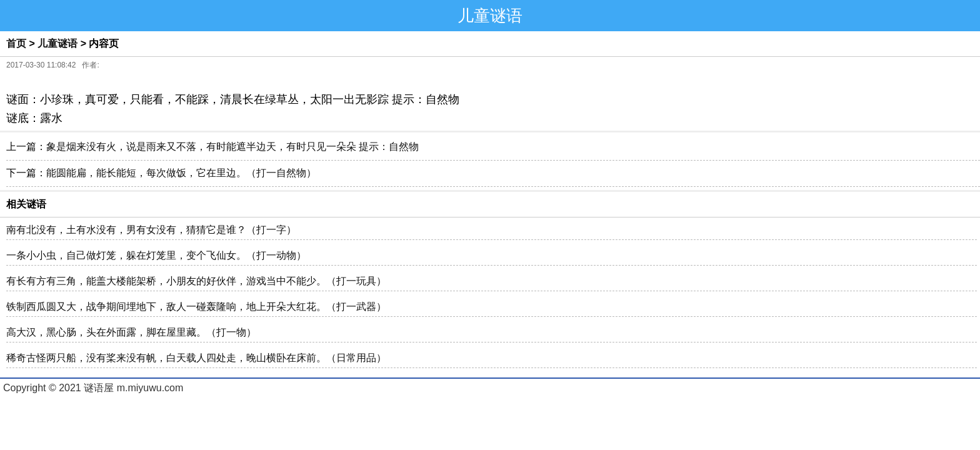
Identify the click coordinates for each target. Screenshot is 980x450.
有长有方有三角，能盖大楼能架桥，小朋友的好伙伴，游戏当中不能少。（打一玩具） (196, 281)
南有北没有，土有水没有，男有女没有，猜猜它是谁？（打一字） (151, 230)
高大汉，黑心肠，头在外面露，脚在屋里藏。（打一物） (131, 332)
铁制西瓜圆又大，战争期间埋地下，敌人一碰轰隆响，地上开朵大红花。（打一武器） (196, 307)
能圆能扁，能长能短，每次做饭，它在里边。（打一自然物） (181, 173)
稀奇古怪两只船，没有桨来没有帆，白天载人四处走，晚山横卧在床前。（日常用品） (196, 358)
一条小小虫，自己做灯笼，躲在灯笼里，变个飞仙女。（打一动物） (156, 255)
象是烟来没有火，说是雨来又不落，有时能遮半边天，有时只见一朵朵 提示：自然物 (232, 147)
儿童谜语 (57, 43)
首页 (16, 43)
